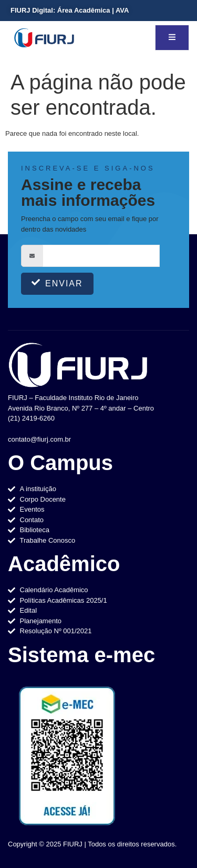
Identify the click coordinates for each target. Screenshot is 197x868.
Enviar (57, 283)
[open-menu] (172, 38)
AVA (122, 10)
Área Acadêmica (84, 10)
